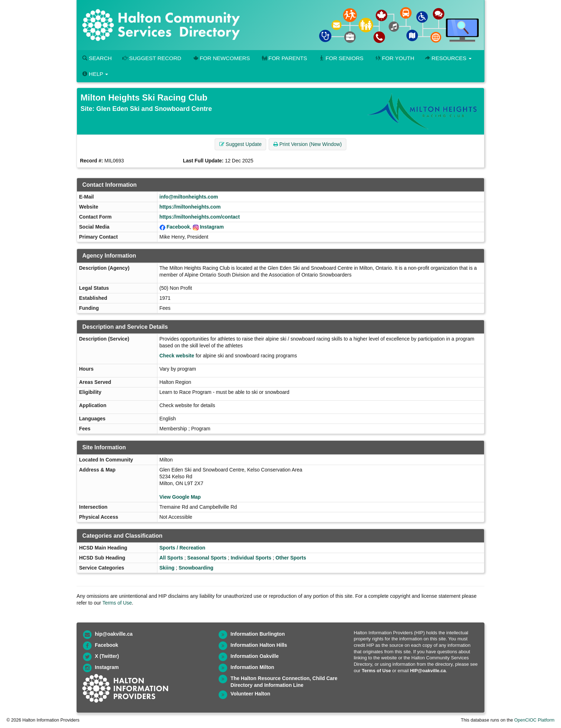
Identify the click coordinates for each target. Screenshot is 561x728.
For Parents (284, 58)
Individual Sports (251, 558)
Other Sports (291, 558)
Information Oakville (255, 656)
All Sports (171, 558)
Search (97, 58)
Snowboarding (196, 568)
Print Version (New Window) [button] (308, 144)
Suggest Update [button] (240, 144)
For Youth (394, 58)
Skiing (167, 568)
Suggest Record (152, 58)
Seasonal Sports (207, 558)
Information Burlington (258, 634)
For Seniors (341, 58)
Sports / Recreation (182, 548)
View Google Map (180, 497)
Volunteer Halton (250, 694)
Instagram (212, 227)
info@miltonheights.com (189, 197)
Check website (177, 356)
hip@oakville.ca (114, 634)
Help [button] (95, 74)
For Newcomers (221, 58)
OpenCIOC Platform (534, 720)
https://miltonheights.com (190, 207)
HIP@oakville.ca (428, 671)
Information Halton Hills (259, 645)
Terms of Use (117, 603)
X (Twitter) (107, 656)
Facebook (178, 227)
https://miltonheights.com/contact (200, 217)
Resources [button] (448, 58)
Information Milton (252, 667)
